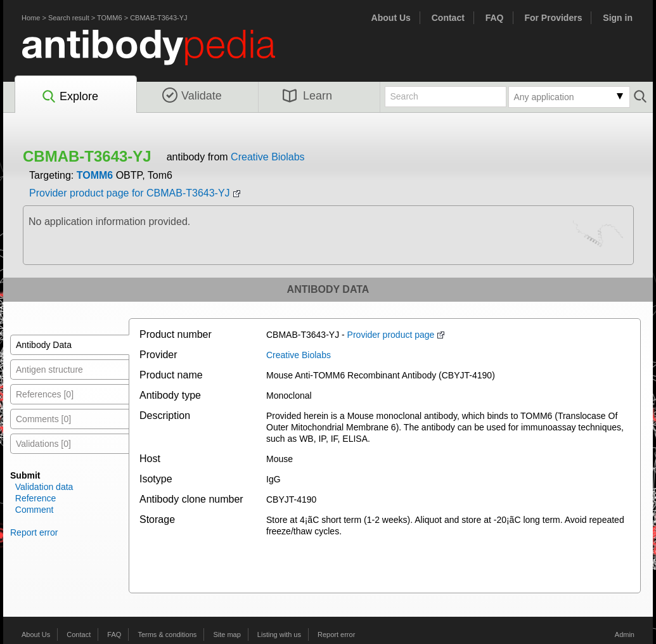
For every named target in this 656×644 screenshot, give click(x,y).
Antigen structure (49, 370)
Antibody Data (44, 345)
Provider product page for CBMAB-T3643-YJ (130, 193)
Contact (448, 18)
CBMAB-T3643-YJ (158, 18)
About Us (391, 18)
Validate (192, 96)
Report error (34, 532)
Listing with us (279, 634)
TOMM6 (110, 18)
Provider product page (391, 335)
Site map (227, 634)
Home (31, 18)
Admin (625, 634)
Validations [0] (43, 444)
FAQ (495, 18)
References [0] (45, 394)
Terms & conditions (167, 634)
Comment (35, 510)
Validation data (44, 487)
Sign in (618, 18)
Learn (307, 96)
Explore (69, 97)
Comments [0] (43, 419)
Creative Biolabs (268, 157)
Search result (69, 18)
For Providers (553, 18)
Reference (36, 498)
